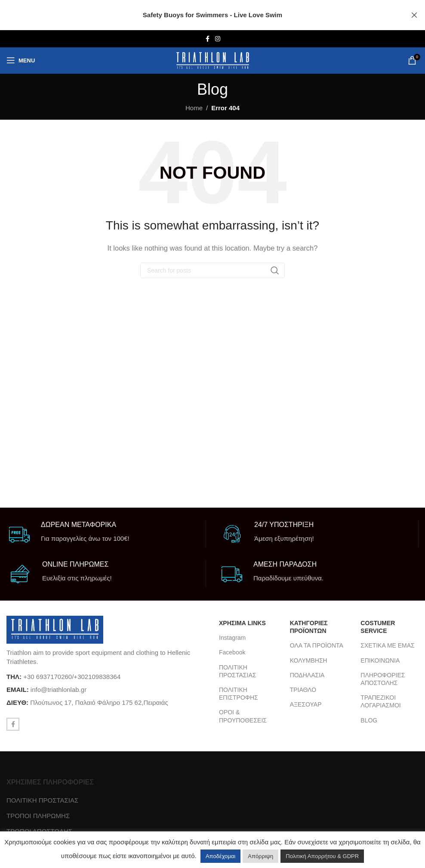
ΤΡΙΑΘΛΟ (303, 690)
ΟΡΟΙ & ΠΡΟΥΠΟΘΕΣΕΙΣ (243, 716)
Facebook (232, 652)
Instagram (232, 638)
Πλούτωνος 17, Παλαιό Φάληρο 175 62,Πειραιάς (99, 702)
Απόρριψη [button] (260, 856)
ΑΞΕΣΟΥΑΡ (306, 704)
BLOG (369, 720)
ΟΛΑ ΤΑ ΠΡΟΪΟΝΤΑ (317, 645)
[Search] (212, 270)
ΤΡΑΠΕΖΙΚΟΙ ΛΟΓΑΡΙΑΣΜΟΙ (380, 701)
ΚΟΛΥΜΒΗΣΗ (309, 660)
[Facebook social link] (207, 39)
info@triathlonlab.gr (59, 690)
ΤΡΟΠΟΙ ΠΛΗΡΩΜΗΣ (38, 816)
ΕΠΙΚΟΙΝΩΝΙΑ (380, 660)
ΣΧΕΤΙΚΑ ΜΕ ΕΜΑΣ (387, 645)
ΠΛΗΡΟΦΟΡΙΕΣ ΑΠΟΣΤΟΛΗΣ (383, 679)
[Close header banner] (414, 15)
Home (194, 108)
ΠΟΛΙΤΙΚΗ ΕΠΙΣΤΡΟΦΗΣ (239, 694)
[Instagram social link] (218, 39)
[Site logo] (213, 60)
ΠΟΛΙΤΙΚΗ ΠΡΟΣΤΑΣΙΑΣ (237, 671)
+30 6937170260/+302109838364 (72, 677)
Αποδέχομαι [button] (220, 856)
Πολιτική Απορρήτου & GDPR (322, 856)
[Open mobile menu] (21, 60)
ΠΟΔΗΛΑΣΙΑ (307, 675)
